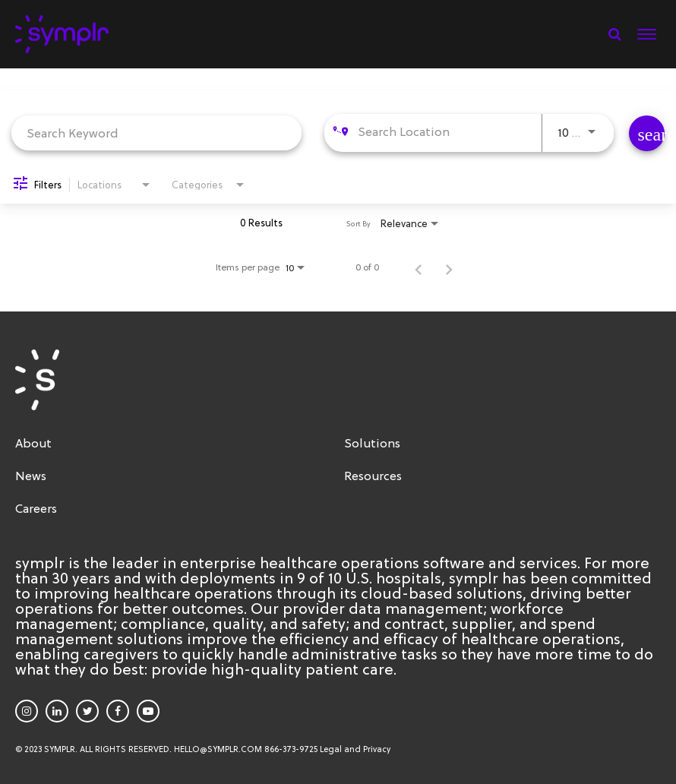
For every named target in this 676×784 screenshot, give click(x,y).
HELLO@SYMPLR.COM (218, 749)
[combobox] (156, 133)
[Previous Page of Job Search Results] (419, 267)
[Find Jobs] (647, 133)
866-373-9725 (291, 749)
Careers (36, 508)
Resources (373, 476)
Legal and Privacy (355, 749)
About (33, 443)
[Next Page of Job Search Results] (449, 267)
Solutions (372, 443)
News (31, 476)
